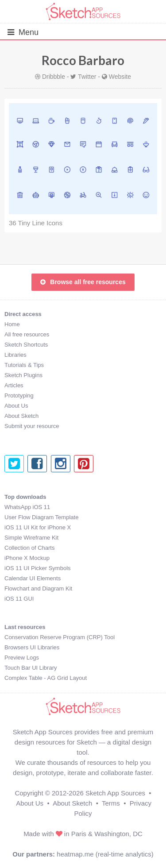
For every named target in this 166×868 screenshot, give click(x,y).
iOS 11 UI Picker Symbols (38, 568)
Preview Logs (22, 658)
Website (120, 77)
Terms (111, 803)
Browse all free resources (83, 282)
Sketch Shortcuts (26, 345)
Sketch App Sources (115, 793)
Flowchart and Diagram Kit (38, 588)
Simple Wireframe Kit (31, 538)
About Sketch (21, 416)
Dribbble (54, 77)
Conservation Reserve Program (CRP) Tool (60, 637)
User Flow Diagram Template (41, 517)
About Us (16, 406)
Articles (14, 385)
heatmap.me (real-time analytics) (105, 854)
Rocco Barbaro (83, 60)
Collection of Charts (29, 548)
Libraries (15, 355)
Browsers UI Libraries (32, 647)
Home (12, 324)
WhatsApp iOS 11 (27, 507)
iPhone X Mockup (27, 558)
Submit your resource (32, 426)
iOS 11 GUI (19, 599)
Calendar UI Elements (33, 578)
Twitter (87, 77)
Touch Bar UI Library (31, 668)
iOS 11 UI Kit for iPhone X (38, 527)
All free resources (27, 334)
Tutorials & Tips (24, 365)
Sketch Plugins (23, 375)
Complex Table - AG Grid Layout (46, 678)
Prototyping (19, 395)
